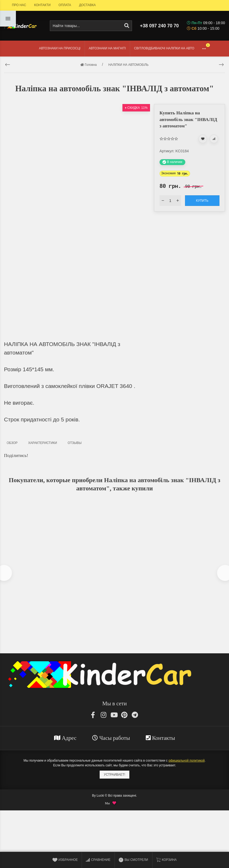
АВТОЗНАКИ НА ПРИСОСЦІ (60, 48)
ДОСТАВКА (87, 5)
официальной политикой (187, 762)
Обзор (12, 443)
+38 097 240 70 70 (159, 26)
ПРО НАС (19, 5)
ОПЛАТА (65, 5)
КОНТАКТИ (42, 5)
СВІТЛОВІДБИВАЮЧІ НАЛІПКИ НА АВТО (164, 48)
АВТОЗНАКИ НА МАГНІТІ (107, 48)
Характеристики (43, 443)
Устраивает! (115, 776)
